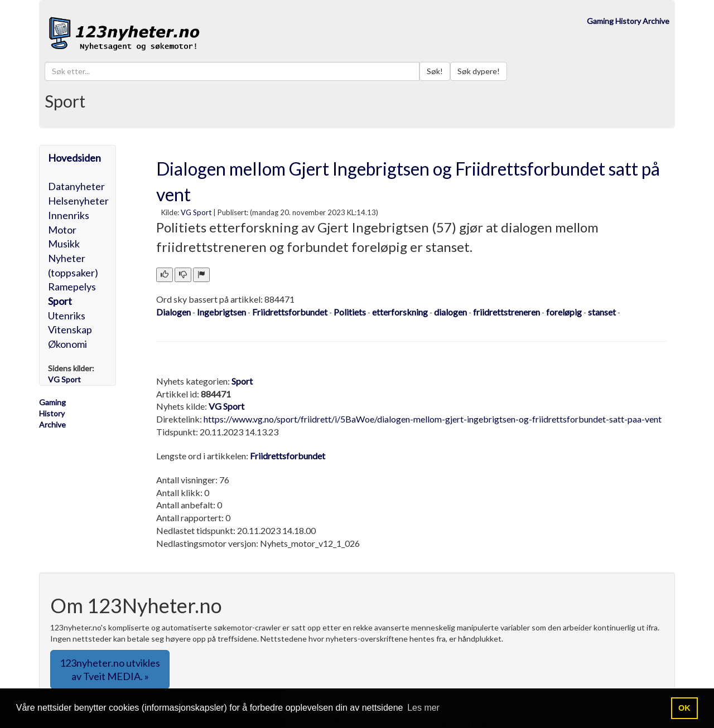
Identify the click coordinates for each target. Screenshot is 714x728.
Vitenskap (70, 329)
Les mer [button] (423, 708)
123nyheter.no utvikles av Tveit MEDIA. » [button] (110, 669)
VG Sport (196, 212)
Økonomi (67, 344)
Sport (60, 301)
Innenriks (69, 215)
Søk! (435, 71)
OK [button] (684, 708)
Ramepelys (72, 287)
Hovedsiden (74, 158)
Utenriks (67, 316)
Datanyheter (76, 186)
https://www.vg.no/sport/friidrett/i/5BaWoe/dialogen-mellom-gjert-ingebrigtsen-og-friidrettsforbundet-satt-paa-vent (433, 419)
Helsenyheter (78, 201)
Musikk (64, 244)
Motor (62, 230)
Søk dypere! (479, 71)
